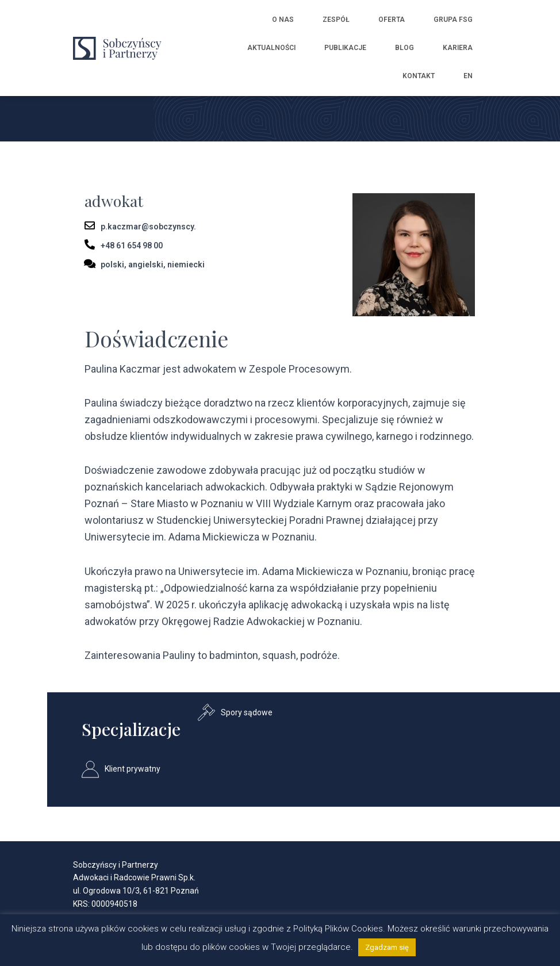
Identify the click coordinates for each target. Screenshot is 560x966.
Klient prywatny (133, 769)
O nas (283, 20)
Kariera (458, 48)
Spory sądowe (247, 712)
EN (468, 76)
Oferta (392, 20)
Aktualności (271, 48)
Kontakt (419, 76)
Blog (404, 48)
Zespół (336, 20)
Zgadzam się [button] (387, 947)
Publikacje (345, 48)
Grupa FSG (453, 20)
